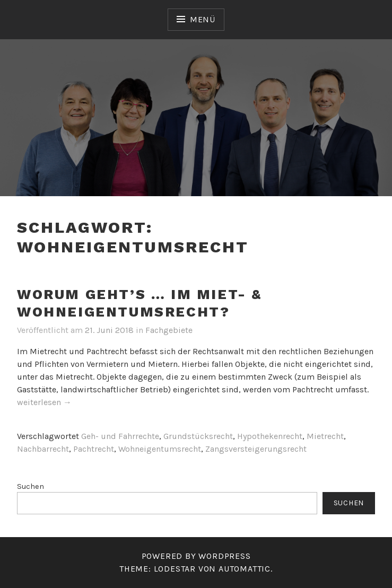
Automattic (245, 569)
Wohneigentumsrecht (160, 449)
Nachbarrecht (43, 449)
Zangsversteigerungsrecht (256, 449)
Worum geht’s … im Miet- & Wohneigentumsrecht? (140, 303)
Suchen (31, 486)
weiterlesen (44, 403)
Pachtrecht (94, 449)
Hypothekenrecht (270, 436)
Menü (203, 19)
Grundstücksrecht (198, 436)
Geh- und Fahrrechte (120, 436)
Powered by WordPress (196, 556)
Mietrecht (325, 436)
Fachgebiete (169, 330)
